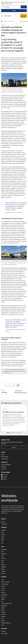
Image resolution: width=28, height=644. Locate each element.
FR (6, 582)
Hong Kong (4, 554)
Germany (3, 593)
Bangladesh (4, 550)
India (2, 556)
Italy (2, 601)
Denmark (3, 586)
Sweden (3, 621)
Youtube (4, 479)
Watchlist (23, 21)
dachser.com (4, 513)
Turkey (3, 625)
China (3, 552)
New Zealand (4, 634)
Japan (3, 560)
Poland (3, 610)
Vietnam (3, 573)
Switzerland (4, 623)
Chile (2, 537)
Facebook (4, 475)
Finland (3, 588)
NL (8, 582)
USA (2, 543)
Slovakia (3, 616)
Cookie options (5, 459)
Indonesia (3, 558)
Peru (2, 541)
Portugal (3, 612)
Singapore (4, 567)
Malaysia (3, 565)
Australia (3, 631)
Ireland (3, 599)
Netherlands (4, 606)
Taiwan (3, 569)
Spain (3, 619)
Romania (3, 614)
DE (10, 604)
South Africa (4, 524)
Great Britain (4, 595)
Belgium (3, 582)
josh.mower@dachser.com (21, 392)
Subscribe (14, 447)
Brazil (3, 532)
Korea (3, 563)
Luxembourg (4, 604)
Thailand (3, 571)
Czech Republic (5, 584)
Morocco (3, 522)
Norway (3, 608)
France (3, 591)
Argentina (3, 530)
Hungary (3, 597)
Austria (3, 580)
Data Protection (5, 457)
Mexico (3, 539)
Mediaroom (8, 16)
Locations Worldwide (6, 465)
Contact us (4, 469)
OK (24, 7)
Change (14, 11)
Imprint (3, 455)
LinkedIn (4, 477)
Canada (3, 535)
